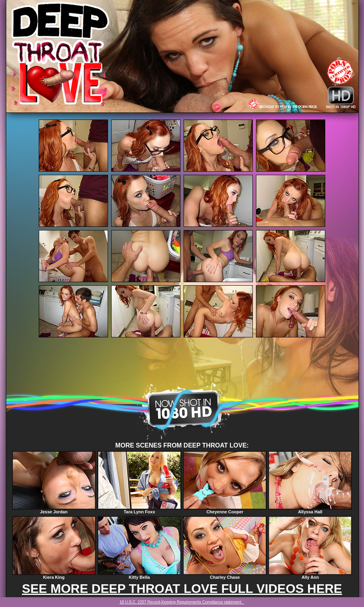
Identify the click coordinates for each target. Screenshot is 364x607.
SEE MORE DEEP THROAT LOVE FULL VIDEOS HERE (182, 589)
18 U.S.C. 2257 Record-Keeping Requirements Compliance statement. (182, 602)
